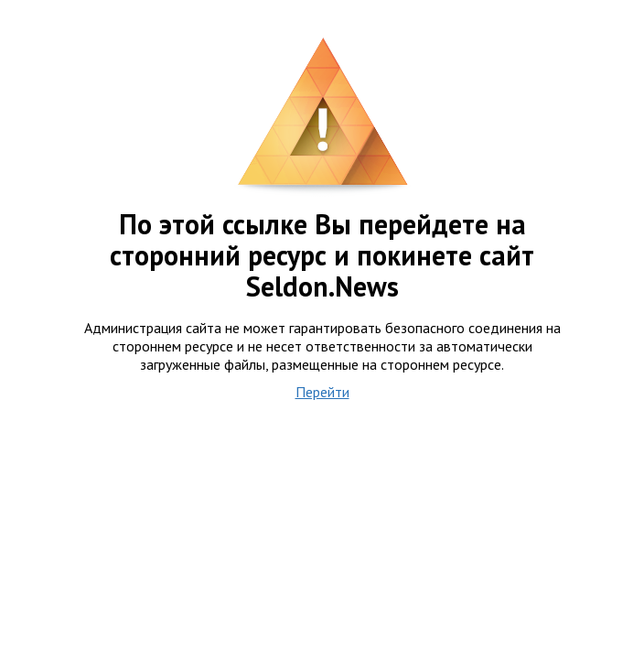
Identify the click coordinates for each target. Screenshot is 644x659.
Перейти (322, 392)
